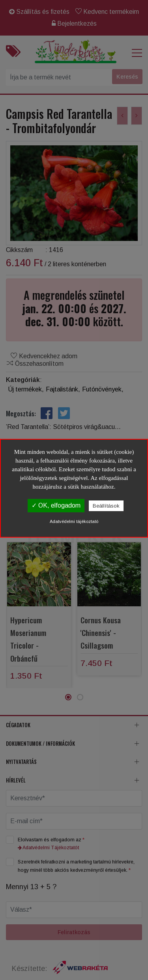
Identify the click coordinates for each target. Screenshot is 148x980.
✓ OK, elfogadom (56, 505)
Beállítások (106, 506)
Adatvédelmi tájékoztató (74, 521)
